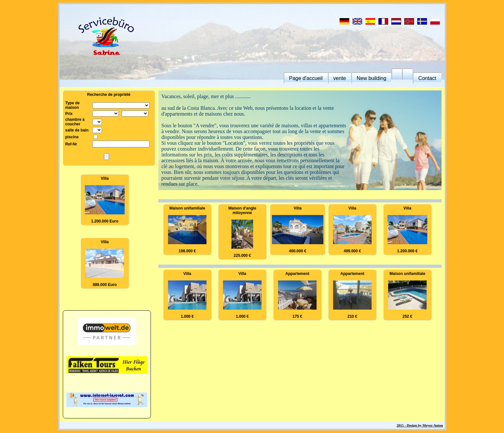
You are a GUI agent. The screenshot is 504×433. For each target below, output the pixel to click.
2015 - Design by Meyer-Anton (420, 425)
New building (372, 78)
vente (340, 78)
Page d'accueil (306, 78)
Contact (427, 78)
